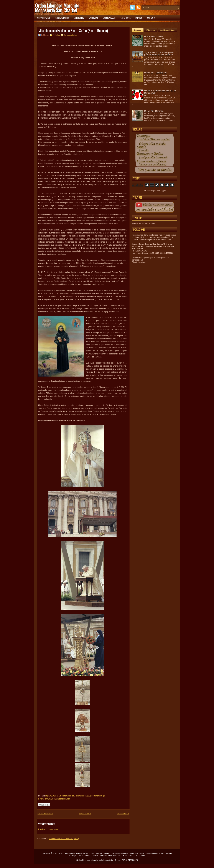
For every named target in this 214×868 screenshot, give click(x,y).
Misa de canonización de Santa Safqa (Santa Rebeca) (73, 30)
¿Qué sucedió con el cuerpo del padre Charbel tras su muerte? (159, 54)
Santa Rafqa (125, 18)
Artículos (56, 35)
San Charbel (79, 18)
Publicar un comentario (48, 829)
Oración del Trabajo (153, 36)
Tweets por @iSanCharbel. (144, 223)
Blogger (163, 191)
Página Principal (85, 814)
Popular (138, 30)
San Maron (93, 18)
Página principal (43, 18)
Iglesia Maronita (62, 18)
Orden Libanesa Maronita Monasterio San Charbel (57, 8)
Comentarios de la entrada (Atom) (64, 839)
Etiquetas (151, 30)
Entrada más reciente (45, 814)
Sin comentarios (70, 35)
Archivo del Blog (167, 30)
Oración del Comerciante (156, 73)
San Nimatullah (109, 18)
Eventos (139, 18)
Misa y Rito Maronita (154, 111)
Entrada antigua (123, 814)
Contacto (151, 18)
